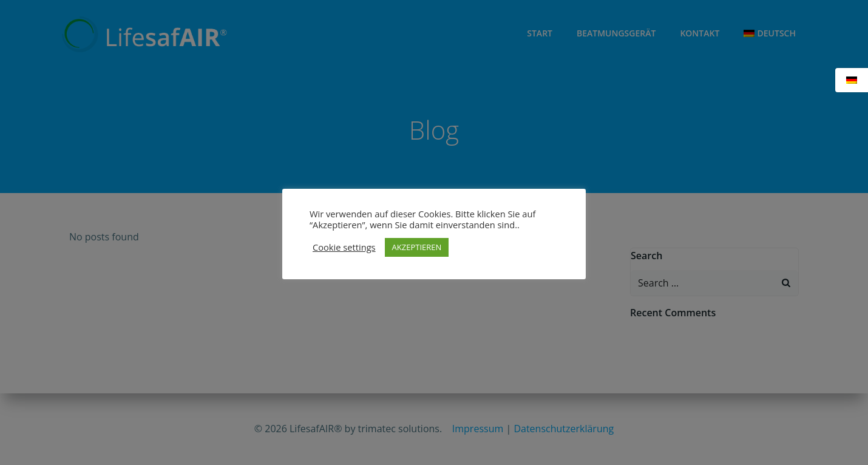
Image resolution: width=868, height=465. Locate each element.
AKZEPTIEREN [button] (417, 247)
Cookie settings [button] (344, 247)
